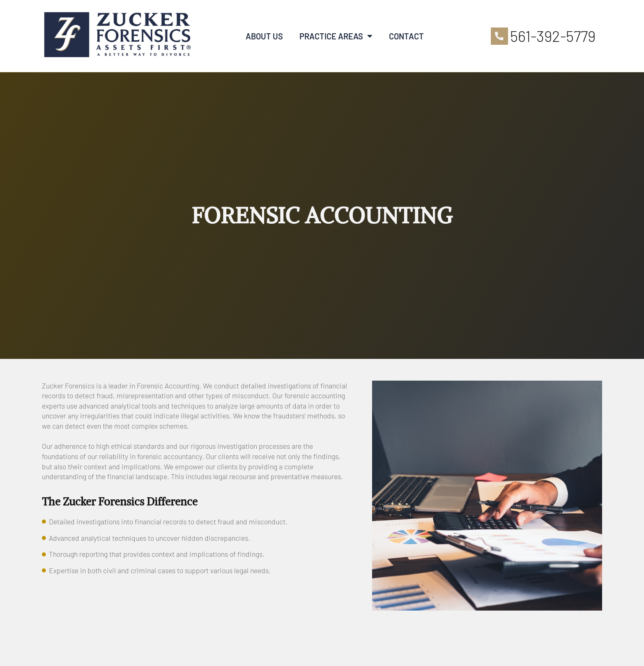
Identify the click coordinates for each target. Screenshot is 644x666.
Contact (406, 36)
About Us (264, 36)
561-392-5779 (553, 36)
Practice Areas (336, 36)
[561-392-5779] (499, 36)
